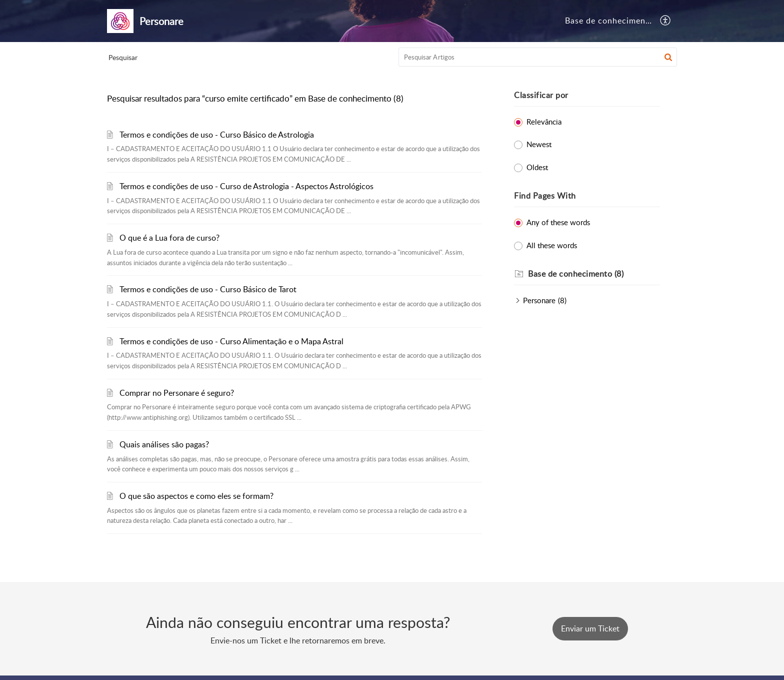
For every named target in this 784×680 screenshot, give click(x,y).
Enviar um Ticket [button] (590, 628)
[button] (666, 21)
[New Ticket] (590, 628)
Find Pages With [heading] (545, 196)
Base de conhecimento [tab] (609, 21)
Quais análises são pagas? (164, 444)
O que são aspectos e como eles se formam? (196, 496)
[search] (538, 57)
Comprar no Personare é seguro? (177, 393)
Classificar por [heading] (541, 95)
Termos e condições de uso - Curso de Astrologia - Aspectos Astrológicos (246, 186)
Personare (539, 300)
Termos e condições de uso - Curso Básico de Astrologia (217, 135)
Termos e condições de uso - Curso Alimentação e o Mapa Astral (231, 341)
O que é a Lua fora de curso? (169, 238)
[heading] (594, 274)
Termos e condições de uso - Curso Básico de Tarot (208, 289)
